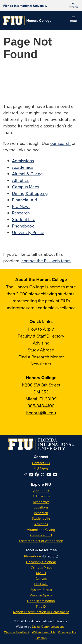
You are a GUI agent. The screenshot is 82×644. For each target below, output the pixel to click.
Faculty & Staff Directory (41, 336)
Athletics (20, 180)
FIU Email (41, 584)
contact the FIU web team (46, 261)
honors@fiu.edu (41, 413)
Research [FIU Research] (41, 513)
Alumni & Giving (27, 174)
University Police (28, 232)
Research (21, 213)
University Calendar (41, 562)
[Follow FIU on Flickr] (56, 474)
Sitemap (41, 638)
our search (60, 143)
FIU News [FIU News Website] (41, 468)
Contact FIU (41, 463)
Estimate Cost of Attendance (41, 541)
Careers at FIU (41, 535)
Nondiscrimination (41, 601)
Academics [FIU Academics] (41, 502)
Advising (41, 343)
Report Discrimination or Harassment (41, 612)
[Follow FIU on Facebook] (38, 474)
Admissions (23, 161)
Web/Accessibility (44, 632)
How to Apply (41, 329)
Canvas (41, 579)
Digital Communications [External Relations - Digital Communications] (48, 626)
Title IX (41, 606)
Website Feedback (17, 632)
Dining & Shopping (30, 193)
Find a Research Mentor (41, 357)
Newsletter (41, 364)
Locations (41, 507)
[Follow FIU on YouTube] (50, 474)
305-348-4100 (41, 406)
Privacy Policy (67, 632)
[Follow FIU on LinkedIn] (32, 474)
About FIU (41, 491)
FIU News (21, 206)
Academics (23, 167)
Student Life (24, 219)
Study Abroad (41, 350)
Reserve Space (41, 595)
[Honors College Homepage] (27, 21)
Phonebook (23, 226)
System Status (41, 590)
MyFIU (41, 573)
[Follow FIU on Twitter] (43, 474)
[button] (73, 5)
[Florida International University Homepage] (25, 5)
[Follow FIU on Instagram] (26, 474)
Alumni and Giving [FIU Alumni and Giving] (41, 530)
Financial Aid (25, 200)
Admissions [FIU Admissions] (41, 496)
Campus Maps (26, 187)
